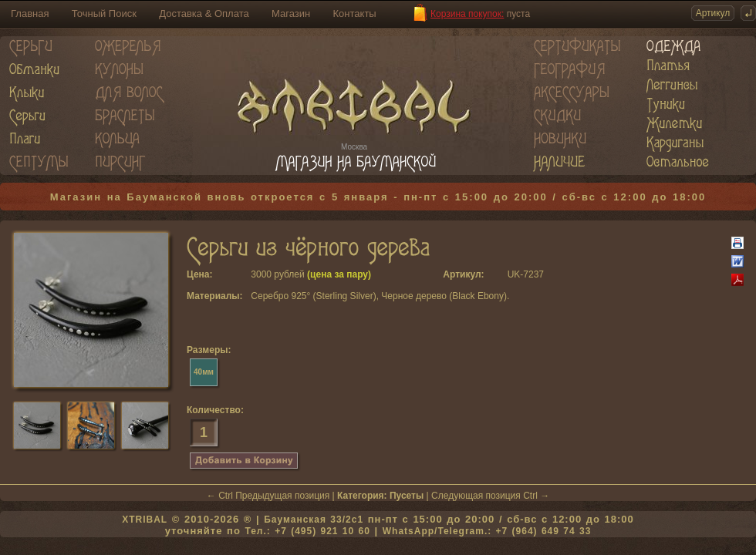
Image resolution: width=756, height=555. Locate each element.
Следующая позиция (476, 496)
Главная (30, 13)
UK (514, 274)
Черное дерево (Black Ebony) (444, 296)
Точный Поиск (104, 13)
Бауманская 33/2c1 (314, 520)
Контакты (355, 13)
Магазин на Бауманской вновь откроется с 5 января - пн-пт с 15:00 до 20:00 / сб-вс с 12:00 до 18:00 (378, 197)
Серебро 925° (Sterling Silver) (313, 296)
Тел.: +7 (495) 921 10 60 (307, 531)
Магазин (291, 13)
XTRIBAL (145, 520)
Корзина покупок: (467, 14)
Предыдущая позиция (282, 496)
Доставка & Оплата (204, 13)
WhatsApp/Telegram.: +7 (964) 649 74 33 (487, 531)
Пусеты (407, 496)
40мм (204, 372)
